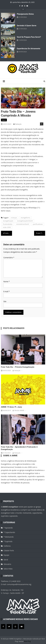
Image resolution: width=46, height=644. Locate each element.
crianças (14, 218)
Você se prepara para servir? (29, 37)
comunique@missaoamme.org (19, 584)
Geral (4, 120)
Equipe (6, 555)
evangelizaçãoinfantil (25, 221)
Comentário (9, 258)
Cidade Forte (9, 550)
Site (5, 301)
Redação (18, 124)
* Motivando (9, 537)
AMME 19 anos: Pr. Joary (11, 407)
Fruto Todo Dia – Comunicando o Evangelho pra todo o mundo (8, 233)
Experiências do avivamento (29, 49)
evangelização (8, 221)
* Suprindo (8, 541)
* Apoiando (8, 528)
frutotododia (8, 224)
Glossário (7, 564)
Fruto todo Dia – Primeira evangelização (18, 367)
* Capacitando (9, 532)
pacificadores (38, 224)
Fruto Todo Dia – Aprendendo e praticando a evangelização (19, 448)
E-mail (7, 291)
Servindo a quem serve (27, 26)
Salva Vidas (8, 569)
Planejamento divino (25, 14)
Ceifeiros (7, 546)
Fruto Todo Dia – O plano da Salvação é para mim (41, 233)
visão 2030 (7, 227)
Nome (7, 281)
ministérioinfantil (23, 224)
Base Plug (27, 641)
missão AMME (19, 410)
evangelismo (25, 218)
